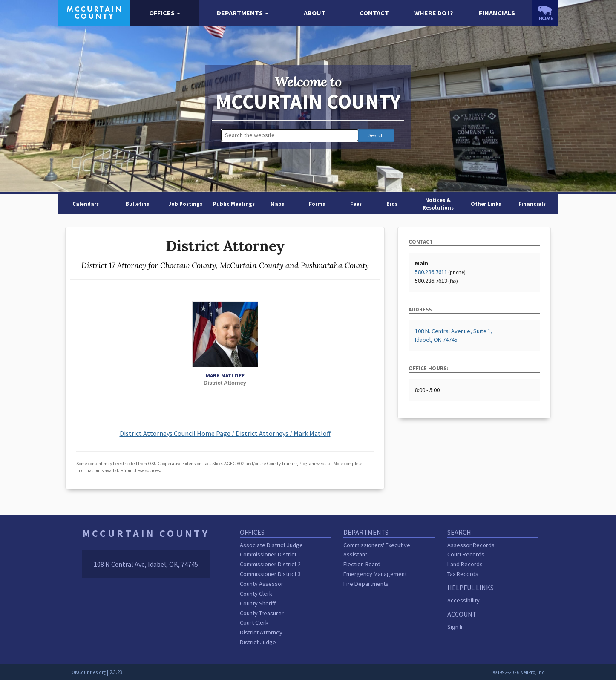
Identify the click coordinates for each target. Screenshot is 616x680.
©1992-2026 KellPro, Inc (519, 672)
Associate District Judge (271, 545)
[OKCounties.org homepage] (545, 13)
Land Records (465, 564)
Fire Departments (366, 584)
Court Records (466, 554)
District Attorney (261, 632)
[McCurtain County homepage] (94, 12)
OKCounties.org (89, 672)
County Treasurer (262, 613)
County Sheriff (258, 603)
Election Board (362, 564)
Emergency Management (375, 574)
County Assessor (262, 584)
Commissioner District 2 (270, 564)
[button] (164, 13)
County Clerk (256, 594)
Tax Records (463, 574)
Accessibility (463, 600)
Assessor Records (471, 545)
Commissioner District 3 (270, 574)
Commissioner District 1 (270, 554)
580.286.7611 (431, 272)
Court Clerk (254, 622)
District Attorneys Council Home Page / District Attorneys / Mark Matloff (225, 433)
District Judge (258, 642)
